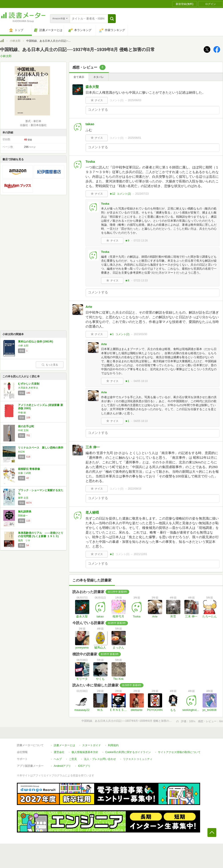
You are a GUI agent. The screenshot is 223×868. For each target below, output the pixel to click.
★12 (112, 194)
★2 (112, 554)
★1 (112, 334)
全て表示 (79, 77)
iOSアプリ (84, 766)
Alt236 (21, 452)
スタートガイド (92, 745)
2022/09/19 (135, 489)
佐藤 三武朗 (24, 473)
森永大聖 (92, 87)
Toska (90, 161)
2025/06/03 (135, 100)
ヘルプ (58, 759)
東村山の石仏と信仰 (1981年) (36, 342)
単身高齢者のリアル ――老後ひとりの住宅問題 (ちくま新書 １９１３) (41, 535)
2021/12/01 (140, 554)
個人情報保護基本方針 (85, 752)
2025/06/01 (135, 138)
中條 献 (22, 413)
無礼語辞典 (25, 512)
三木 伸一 (93, 447)
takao (90, 124)
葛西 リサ (24, 540)
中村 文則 (23, 430)
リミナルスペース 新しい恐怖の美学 (41, 448)
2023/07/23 (142, 194)
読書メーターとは (64, 745)
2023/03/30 (140, 334)
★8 (127, 281)
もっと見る (50, 365)
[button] (112, 19)
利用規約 (113, 745)
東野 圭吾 (23, 498)
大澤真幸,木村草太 (28, 388)
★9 (127, 241)
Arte (89, 307)
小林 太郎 (23, 346)
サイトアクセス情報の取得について (179, 752)
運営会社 (59, 752)
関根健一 (23, 516)
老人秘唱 (92, 512)
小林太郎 (15, 41)
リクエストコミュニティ (138, 759)
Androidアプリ (62, 766)
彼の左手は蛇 (26, 426)
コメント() (116, 100)
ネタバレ (99, 77)
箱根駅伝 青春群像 (29, 469)
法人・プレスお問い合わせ (100, 759)
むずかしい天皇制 (29, 384)
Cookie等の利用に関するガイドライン (128, 752)
